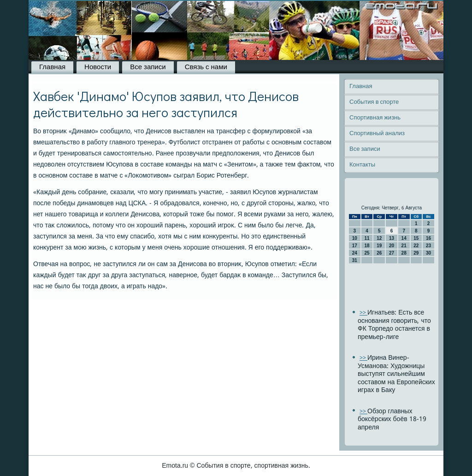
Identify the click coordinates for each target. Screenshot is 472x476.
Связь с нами (206, 67)
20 (392, 246)
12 (379, 238)
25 (367, 253)
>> (363, 313)
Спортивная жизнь (375, 118)
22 (416, 246)
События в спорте (374, 102)
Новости (98, 67)
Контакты (362, 165)
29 (416, 253)
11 (367, 238)
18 (367, 246)
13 (392, 238)
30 (428, 253)
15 (416, 238)
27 (392, 253)
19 (379, 246)
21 (404, 246)
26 (379, 253)
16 (428, 238)
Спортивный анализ (377, 134)
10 (355, 238)
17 (355, 246)
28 (404, 253)
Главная (52, 67)
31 (355, 260)
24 (355, 253)
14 (404, 238)
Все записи (148, 67)
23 (428, 246)
